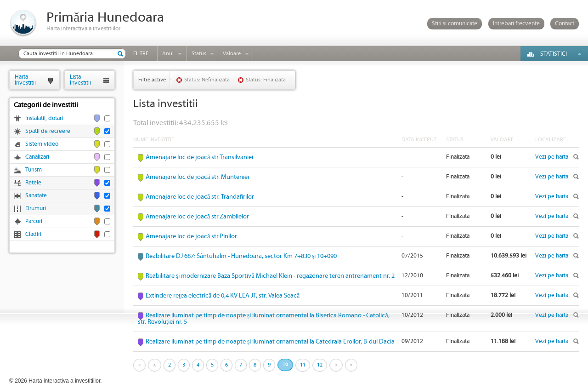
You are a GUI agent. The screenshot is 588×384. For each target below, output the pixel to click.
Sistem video (42, 144)
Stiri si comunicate (455, 24)
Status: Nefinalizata (207, 80)
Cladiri (33, 234)
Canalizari (37, 157)
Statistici (554, 54)
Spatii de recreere (48, 131)
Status (199, 54)
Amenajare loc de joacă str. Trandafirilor (200, 197)
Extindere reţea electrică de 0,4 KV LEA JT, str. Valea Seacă (223, 296)
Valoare (232, 54)
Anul (168, 54)
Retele (33, 183)
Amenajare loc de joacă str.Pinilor (191, 236)
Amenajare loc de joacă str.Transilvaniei (199, 157)
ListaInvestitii (80, 80)
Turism (34, 170)
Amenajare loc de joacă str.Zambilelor (197, 217)
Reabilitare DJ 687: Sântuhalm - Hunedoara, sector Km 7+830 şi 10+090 (241, 256)
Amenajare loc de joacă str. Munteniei (197, 177)
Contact (565, 24)
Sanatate (36, 196)
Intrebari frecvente (516, 24)
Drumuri (36, 209)
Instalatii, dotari (44, 118)
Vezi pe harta (552, 157)
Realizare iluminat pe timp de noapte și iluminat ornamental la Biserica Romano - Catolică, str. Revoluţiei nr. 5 (264, 319)
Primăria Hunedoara (105, 18)
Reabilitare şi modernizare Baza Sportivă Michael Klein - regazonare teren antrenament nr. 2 (270, 276)
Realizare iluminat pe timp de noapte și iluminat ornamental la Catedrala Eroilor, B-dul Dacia (270, 342)
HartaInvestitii (25, 80)
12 (320, 365)
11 (303, 365)
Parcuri (34, 221)
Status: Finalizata (266, 80)
